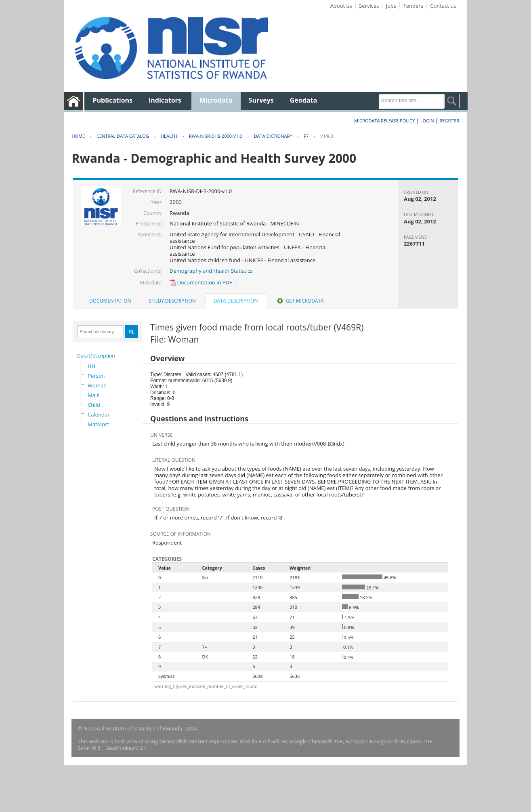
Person (96, 376)
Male (94, 395)
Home (78, 136)
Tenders (413, 6)
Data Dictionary (273, 136)
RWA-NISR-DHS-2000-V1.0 (216, 136)
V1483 (327, 136)
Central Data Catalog (123, 136)
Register (450, 121)
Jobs (391, 6)
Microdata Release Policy (384, 121)
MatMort (98, 424)
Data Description (96, 356)
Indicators (165, 100)
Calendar (99, 414)
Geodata (303, 100)
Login (427, 121)
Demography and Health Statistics (211, 271)
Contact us (443, 6)
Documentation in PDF (201, 282)
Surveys (261, 100)
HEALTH (169, 136)
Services (369, 6)
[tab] (110, 301)
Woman (97, 385)
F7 (306, 136)
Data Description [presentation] (236, 301)
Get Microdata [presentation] (300, 301)
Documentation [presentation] (110, 301)
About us (341, 6)
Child (94, 405)
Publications (112, 100)
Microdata (216, 100)
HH (91, 366)
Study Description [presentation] (172, 301)
